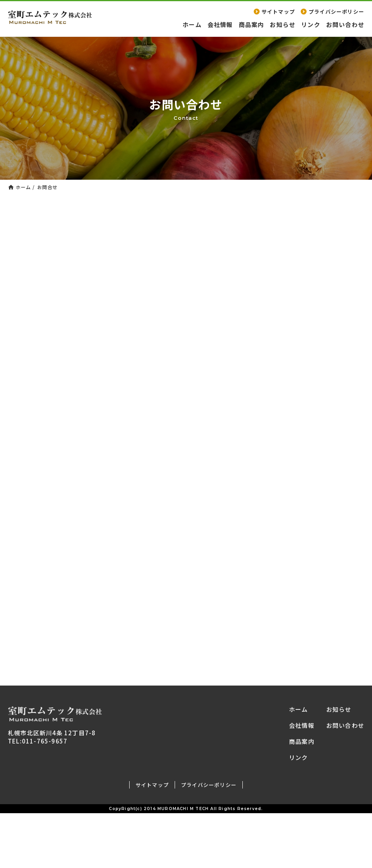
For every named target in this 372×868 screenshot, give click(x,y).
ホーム (192, 24)
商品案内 (252, 24)
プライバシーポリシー (332, 12)
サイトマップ (274, 12)
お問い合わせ (345, 24)
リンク (311, 24)
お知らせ (283, 24)
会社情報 (220, 24)
